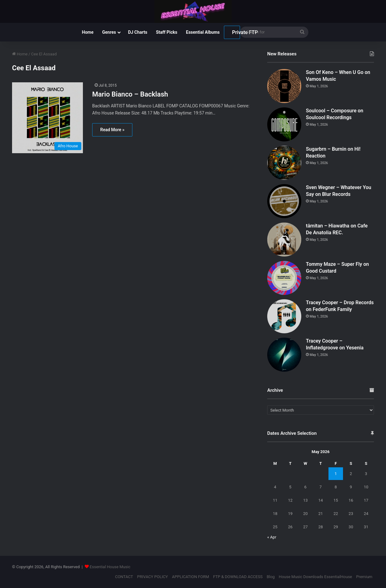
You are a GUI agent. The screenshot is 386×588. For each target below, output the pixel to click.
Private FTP (236, 32)
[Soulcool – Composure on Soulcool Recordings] (284, 124)
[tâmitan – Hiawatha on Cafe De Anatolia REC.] (284, 240)
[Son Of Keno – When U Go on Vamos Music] (284, 86)
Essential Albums (203, 32)
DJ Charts (138, 32)
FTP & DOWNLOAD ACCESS (238, 577)
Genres (109, 32)
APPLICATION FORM (191, 577)
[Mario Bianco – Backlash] (48, 118)
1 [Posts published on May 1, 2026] (336, 474)
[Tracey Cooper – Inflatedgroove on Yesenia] (284, 355)
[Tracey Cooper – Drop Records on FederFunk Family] (284, 316)
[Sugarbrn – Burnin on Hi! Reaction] (284, 163)
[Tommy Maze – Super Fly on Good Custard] (284, 278)
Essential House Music (110, 567)
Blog (271, 577)
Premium (364, 577)
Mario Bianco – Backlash (130, 94)
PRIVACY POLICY (152, 577)
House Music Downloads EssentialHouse (315, 577)
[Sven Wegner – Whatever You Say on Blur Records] (284, 201)
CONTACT (124, 577)
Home (88, 32)
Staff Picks (167, 32)
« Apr (272, 537)
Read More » (112, 130)
